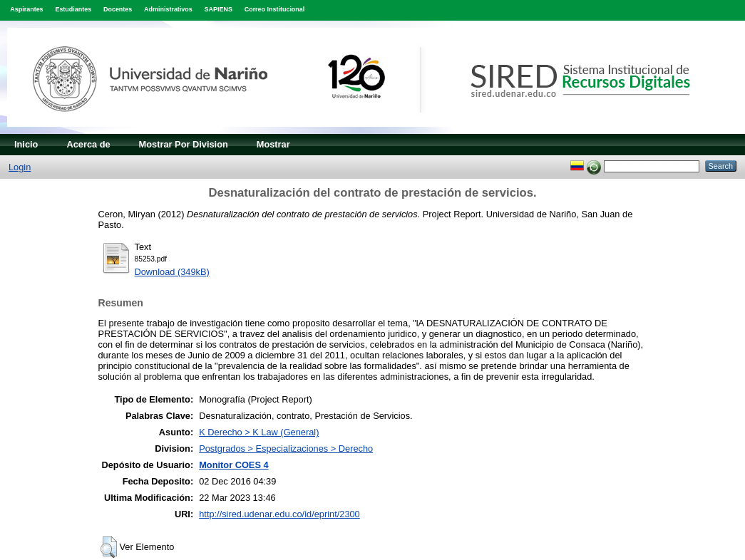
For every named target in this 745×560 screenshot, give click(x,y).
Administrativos (168, 9)
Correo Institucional (275, 9)
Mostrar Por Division (184, 144)
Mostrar (273, 144)
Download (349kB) (172, 272)
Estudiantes (73, 9)
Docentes (118, 9)
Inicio (26, 144)
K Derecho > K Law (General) (259, 432)
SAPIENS (219, 9)
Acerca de (88, 144)
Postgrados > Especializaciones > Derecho (286, 448)
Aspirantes (26, 9)
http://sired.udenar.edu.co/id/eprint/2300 (279, 514)
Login (20, 167)
